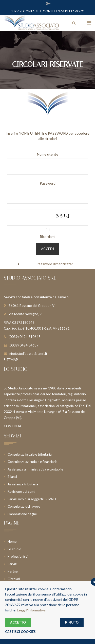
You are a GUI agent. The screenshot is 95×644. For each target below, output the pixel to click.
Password (48, 183)
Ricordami (48, 237)
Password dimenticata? (55, 264)
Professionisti (18, 556)
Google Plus (48, 4)
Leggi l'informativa (31, 610)
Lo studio (14, 549)
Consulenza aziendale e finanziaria (33, 462)
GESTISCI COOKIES (20, 632)
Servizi (12, 564)
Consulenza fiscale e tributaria (30, 454)
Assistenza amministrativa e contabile (35, 469)
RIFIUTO (72, 622)
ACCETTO (18, 622)
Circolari (14, 579)
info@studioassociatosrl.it (28, 354)
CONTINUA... (14, 426)
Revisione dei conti (21, 491)
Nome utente (48, 154)
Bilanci (12, 477)
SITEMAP (11, 360)
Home (12, 541)
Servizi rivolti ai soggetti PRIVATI (32, 499)
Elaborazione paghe (22, 514)
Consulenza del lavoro (24, 506)
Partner (13, 571)
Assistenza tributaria (23, 484)
